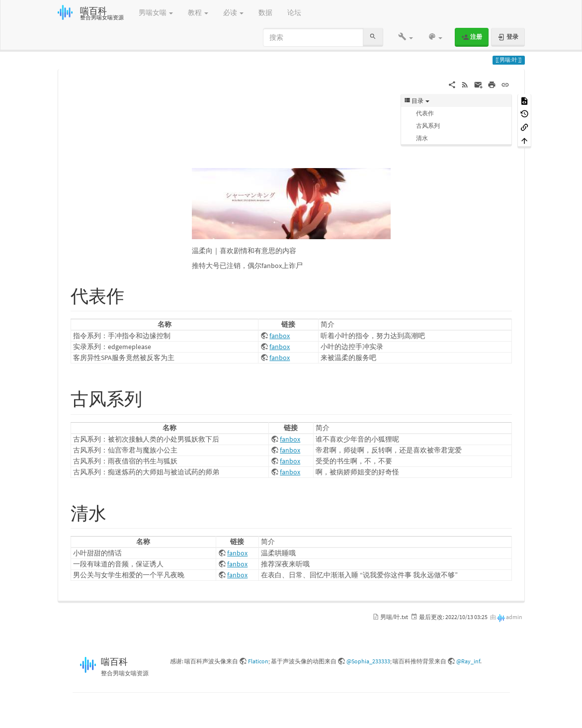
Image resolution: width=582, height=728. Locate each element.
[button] (406, 37)
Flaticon (258, 661)
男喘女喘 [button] (156, 12)
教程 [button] (198, 12)
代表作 (425, 113)
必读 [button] (233, 12)
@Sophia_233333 (368, 661)
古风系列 (428, 126)
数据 (265, 12)
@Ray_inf (468, 661)
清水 (422, 138)
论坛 (294, 12)
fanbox (280, 336)
